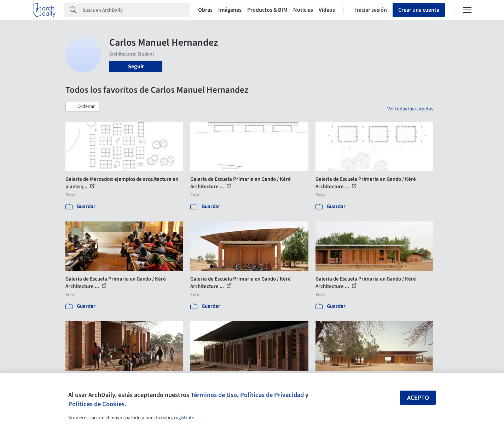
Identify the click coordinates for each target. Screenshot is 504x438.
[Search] (136, 10)
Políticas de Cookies (96, 404)
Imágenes (230, 10)
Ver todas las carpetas (410, 109)
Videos (327, 10)
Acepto (418, 398)
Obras (205, 10)
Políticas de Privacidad (272, 395)
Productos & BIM (267, 10)
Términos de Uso (214, 395)
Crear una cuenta (419, 10)
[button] (82, 107)
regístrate (184, 418)
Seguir (136, 67)
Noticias (303, 10)
